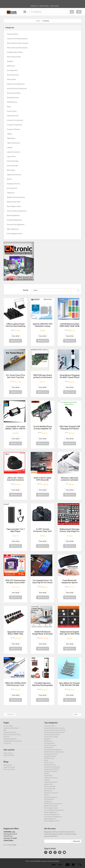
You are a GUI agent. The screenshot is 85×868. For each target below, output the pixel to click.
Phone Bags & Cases (14, 206)
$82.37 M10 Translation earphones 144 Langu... (50, 2)
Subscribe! (76, 843)
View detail (16, 336)
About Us (7, 739)
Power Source (12, 111)
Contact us (34, 6)
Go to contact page (10, 847)
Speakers (10, 61)
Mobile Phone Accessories (16, 197)
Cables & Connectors (14, 175)
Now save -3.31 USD (28, 2)
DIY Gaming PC (12, 188)
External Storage (13, 161)
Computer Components (15, 120)
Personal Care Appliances (16, 225)
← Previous (10, 714)
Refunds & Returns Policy (12, 737)
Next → (77, 714)
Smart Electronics (13, 75)
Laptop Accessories (14, 152)
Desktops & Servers (14, 184)
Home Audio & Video (14, 57)
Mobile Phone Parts (14, 202)
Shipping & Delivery (10, 741)
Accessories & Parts (14, 93)
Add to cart (16, 341)
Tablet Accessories (13, 143)
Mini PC (9, 179)
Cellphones (11, 193)
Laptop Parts (11, 157)
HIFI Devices (11, 66)
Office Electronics (13, 116)
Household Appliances (14, 220)
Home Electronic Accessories (17, 89)
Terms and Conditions (11, 730)
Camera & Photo (13, 34)
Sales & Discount (9, 769)
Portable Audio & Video (15, 52)
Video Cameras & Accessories (17, 48)
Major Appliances (13, 229)
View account (55, 6)
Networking (11, 170)
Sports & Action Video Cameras (18, 43)
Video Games (11, 79)
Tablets (9, 134)
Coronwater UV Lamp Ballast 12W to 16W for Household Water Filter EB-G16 (16, 430)
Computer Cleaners (14, 129)
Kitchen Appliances (13, 215)
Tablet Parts (11, 138)
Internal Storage (12, 166)
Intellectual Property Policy (13, 743)
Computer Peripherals (14, 125)
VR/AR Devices (12, 102)
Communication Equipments (17, 211)
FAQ (5, 732)
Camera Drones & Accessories (17, 39)
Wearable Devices (13, 98)
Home (38, 21)
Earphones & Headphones (16, 84)
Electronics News (9, 771)
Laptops (10, 147)
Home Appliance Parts (15, 234)
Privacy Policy (8, 728)
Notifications (8, 767)
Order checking (44, 6)
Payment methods (10, 734)
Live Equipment (12, 70)
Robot (9, 107)
